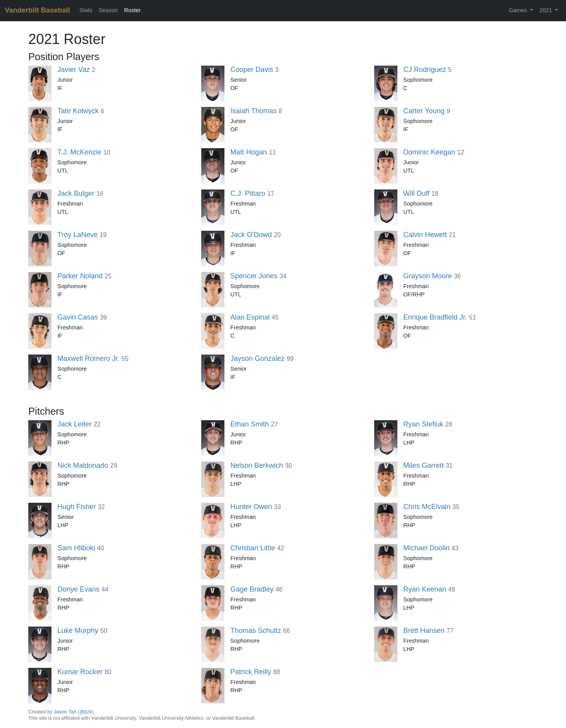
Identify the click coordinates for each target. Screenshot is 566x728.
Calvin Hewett (425, 235)
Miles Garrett (424, 465)
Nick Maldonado (83, 465)
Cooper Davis (252, 70)
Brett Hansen (424, 631)
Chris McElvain (427, 507)
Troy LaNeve (77, 235)
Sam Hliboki (76, 548)
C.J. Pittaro (248, 193)
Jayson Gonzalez (257, 358)
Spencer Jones (254, 276)
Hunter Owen (251, 507)
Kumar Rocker (80, 672)
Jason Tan (65, 712)
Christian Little (253, 548)
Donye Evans (78, 589)
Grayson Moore (428, 276)
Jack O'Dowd (251, 235)
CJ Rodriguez (425, 70)
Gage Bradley (252, 589)
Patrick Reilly (251, 672)
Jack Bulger (76, 193)
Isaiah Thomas (254, 111)
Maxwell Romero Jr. (88, 358)
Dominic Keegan (429, 152)
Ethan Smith (250, 424)
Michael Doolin (426, 548)
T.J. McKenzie (79, 152)
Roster (132, 10)
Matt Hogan (249, 152)
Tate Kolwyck (78, 111)
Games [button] (518, 10)
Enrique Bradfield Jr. (435, 317)
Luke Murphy (78, 631)
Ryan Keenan (425, 589)
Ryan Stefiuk (423, 424)
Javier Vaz (74, 70)
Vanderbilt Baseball (37, 10)
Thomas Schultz (256, 631)
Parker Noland (80, 276)
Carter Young (424, 111)
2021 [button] (546, 10)
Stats (86, 10)
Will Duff (416, 193)
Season (108, 10)
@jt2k (86, 712)
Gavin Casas (78, 317)
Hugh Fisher (77, 507)
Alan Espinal (250, 317)
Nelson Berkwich (257, 465)
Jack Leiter (74, 424)
